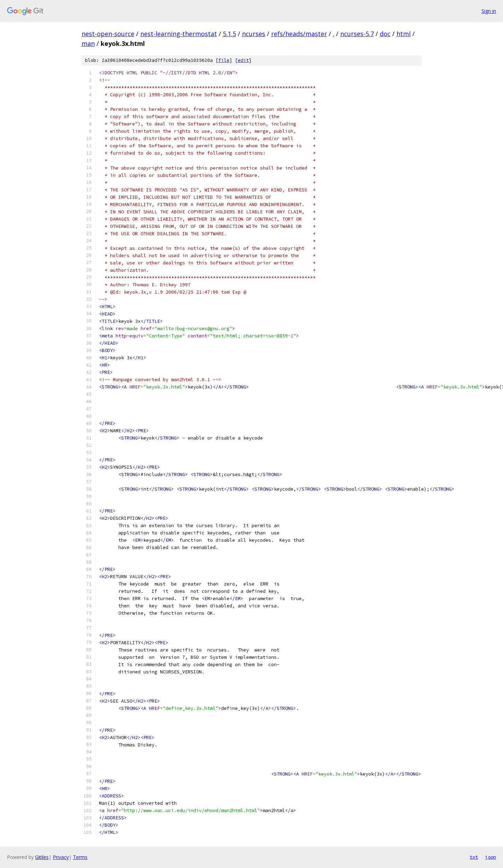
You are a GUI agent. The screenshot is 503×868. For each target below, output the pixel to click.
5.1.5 (229, 34)
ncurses (254, 34)
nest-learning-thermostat (179, 34)
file (224, 60)
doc (385, 34)
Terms (80, 857)
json (491, 857)
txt (474, 857)
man (88, 43)
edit (243, 60)
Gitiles (42, 857)
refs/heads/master (299, 34)
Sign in (489, 11)
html (404, 34)
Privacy (61, 857)
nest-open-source (108, 34)
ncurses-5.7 (357, 34)
